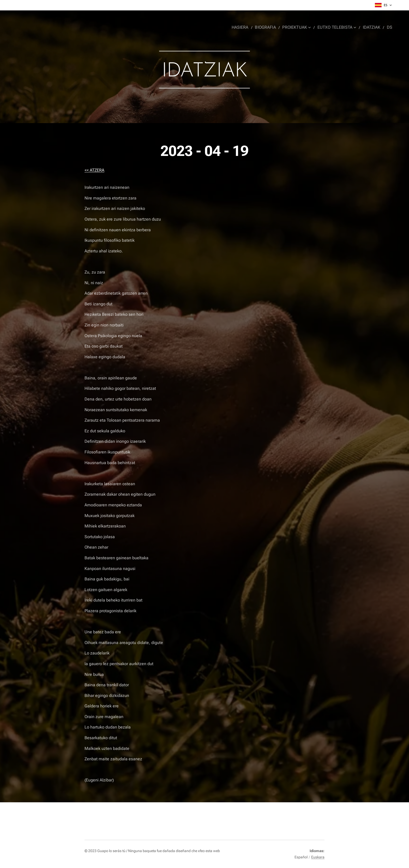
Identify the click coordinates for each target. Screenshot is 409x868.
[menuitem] (246, 27)
